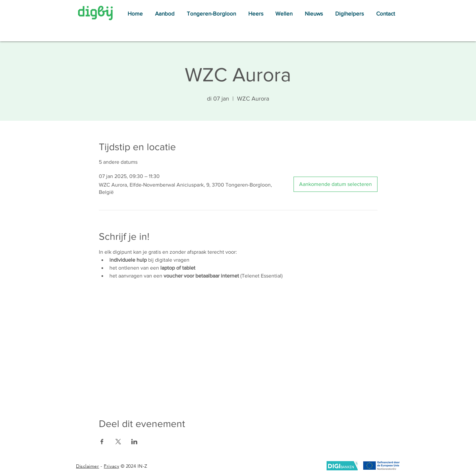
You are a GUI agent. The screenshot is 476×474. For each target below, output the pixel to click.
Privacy (111, 466)
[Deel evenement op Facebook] (102, 442)
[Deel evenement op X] (118, 442)
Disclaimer (88, 466)
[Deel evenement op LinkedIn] (134, 442)
